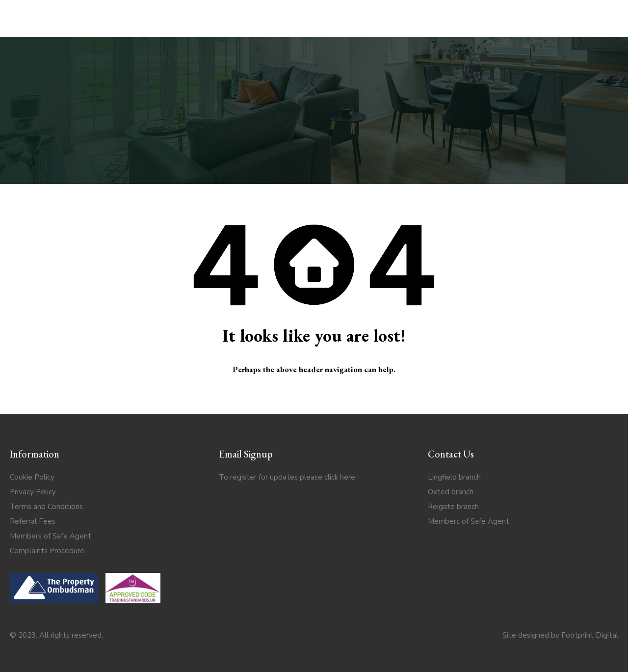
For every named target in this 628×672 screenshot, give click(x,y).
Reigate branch (453, 507)
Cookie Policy (32, 477)
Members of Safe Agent (51, 536)
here (348, 477)
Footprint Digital (590, 635)
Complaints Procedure (47, 551)
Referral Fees (33, 521)
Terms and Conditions (46, 507)
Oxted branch (451, 492)
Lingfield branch (454, 477)
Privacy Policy (33, 492)
